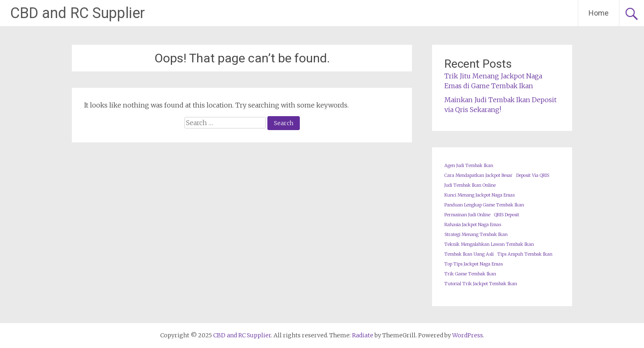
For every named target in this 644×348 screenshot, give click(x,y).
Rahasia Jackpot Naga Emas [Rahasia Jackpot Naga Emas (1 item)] (473, 225)
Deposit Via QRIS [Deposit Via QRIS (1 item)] (533, 175)
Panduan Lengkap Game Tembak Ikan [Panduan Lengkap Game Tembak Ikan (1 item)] (484, 205)
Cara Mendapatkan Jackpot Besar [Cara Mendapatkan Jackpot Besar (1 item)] (478, 175)
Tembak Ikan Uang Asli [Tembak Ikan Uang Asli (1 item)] (469, 254)
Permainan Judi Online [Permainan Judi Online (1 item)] (467, 215)
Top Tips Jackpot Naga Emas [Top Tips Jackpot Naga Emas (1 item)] (474, 264)
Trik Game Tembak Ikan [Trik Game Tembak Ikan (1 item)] (470, 274)
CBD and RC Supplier (78, 13)
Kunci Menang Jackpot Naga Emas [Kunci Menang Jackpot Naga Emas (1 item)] (480, 195)
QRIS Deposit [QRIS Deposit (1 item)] (507, 215)
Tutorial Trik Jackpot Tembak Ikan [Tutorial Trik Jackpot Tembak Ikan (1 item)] (481, 284)
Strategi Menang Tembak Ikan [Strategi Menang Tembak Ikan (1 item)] (476, 235)
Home (599, 13)
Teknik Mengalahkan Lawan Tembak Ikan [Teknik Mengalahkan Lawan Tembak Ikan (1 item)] (489, 244)
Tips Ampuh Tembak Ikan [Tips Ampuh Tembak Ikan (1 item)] (525, 254)
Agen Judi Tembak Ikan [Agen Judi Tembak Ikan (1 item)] (469, 166)
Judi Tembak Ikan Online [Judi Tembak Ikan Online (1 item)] (470, 185)
